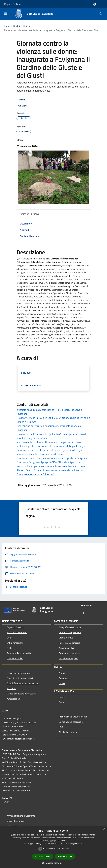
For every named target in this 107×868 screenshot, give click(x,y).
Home (6, 26)
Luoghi (62, 697)
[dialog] (54, 847)
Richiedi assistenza (68, 732)
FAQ (61, 727)
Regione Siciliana (13, 4)
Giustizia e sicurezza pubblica (21, 678)
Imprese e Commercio (69, 643)
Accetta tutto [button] (42, 857)
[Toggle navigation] (6, 14)
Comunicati (64, 678)
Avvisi (62, 683)
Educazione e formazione (19, 673)
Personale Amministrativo (19, 653)
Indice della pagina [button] (30, 214)
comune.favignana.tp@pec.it (21, 739)
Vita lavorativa (66, 638)
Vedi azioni (24, 106)
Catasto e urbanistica (69, 653)
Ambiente (11, 688)
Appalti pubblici (66, 648)
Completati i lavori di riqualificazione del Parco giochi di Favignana (52, 458)
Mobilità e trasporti (68, 658)
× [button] (104, 830)
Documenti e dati (15, 658)
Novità (17, 26)
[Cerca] (101, 14)
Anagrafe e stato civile (70, 627)
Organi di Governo (15, 627)
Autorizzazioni (14, 699)
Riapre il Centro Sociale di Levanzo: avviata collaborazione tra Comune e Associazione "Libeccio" (50, 472)
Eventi (62, 702)
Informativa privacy (16, 821)
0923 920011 (18, 727)
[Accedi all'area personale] (95, 4)
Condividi (23, 100)
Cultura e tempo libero (70, 632)
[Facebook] (84, 613)
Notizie (27, 26)
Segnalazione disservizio (71, 722)
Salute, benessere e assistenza (22, 694)
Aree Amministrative (17, 632)
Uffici (9, 638)
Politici (10, 648)
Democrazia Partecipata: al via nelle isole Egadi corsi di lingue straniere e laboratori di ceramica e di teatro (49, 452)
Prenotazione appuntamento (73, 717)
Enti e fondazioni (15, 643)
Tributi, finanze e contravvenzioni (23, 683)
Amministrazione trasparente (21, 816)
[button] (54, 863)
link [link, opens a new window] (81, 843)
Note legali (12, 826)
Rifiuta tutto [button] (65, 857)
